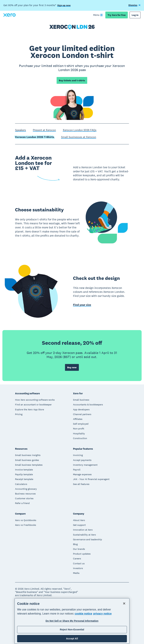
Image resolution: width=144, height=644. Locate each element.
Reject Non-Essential (72, 630)
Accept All (72, 639)
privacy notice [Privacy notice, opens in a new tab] (102, 614)
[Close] (124, 603)
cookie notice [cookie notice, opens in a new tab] (83, 614)
